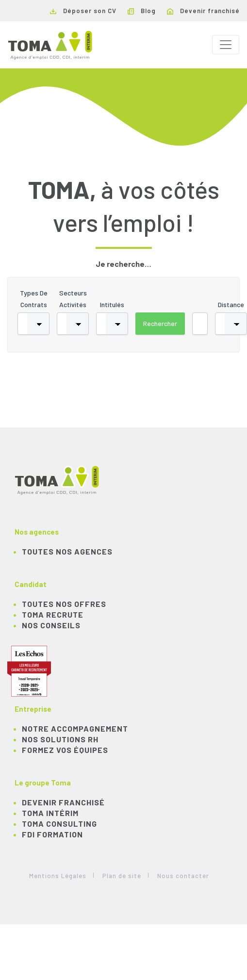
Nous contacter (183, 876)
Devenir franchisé (203, 11)
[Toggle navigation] (226, 45)
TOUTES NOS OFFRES (64, 604)
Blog (142, 11)
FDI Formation (52, 834)
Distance (231, 304)
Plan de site (122, 876)
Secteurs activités (73, 299)
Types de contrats (34, 299)
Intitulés (112, 304)
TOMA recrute (53, 614)
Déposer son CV (83, 11)
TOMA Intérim (50, 813)
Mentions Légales (58, 876)
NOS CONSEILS (51, 625)
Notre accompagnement (75, 728)
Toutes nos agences (67, 551)
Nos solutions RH (60, 739)
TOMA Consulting (59, 824)
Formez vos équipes (65, 750)
